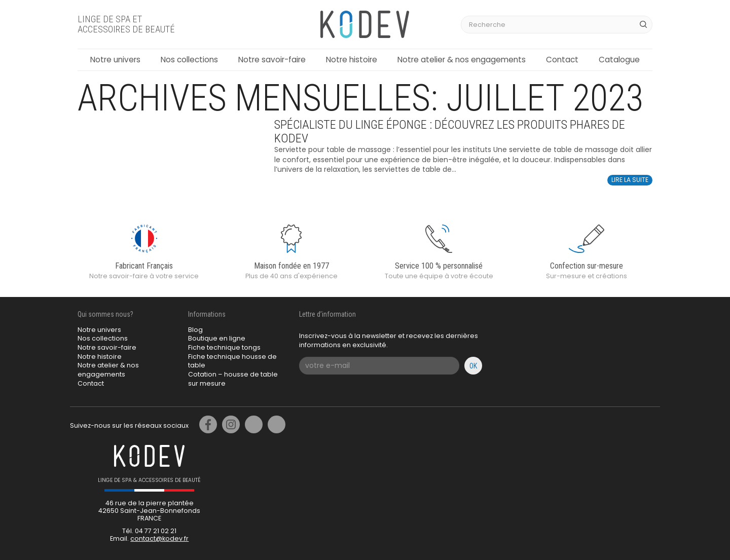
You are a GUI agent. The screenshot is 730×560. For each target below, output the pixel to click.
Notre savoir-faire (272, 60)
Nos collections (189, 60)
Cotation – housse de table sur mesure (233, 379)
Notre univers (115, 60)
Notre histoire (352, 60)
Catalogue (619, 60)
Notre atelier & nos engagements (462, 60)
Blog (195, 330)
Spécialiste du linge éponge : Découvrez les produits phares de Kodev (450, 132)
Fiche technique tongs (224, 347)
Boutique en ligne (217, 338)
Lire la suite (630, 180)
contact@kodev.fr (159, 538)
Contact (562, 60)
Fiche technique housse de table (232, 361)
